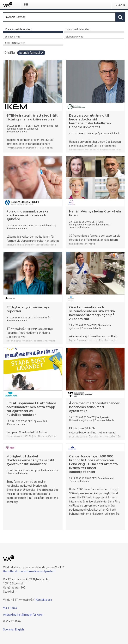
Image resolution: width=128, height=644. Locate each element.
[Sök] (59, 17)
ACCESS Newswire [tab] (15, 43)
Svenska (8, 629)
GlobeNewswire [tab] (74, 37)
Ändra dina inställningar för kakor (23, 615)
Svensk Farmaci (31, 53)
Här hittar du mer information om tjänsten (29, 571)
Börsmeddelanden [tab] (78, 29)
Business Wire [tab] (12, 37)
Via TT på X (10, 608)
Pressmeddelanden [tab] (18, 29)
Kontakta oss (44, 600)
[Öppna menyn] (27, 4)
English (19, 629)
